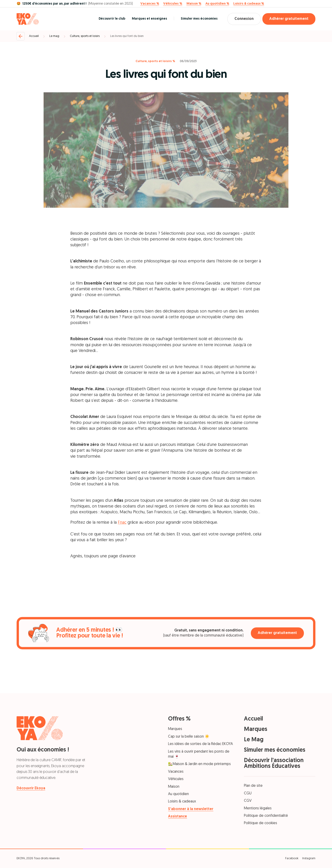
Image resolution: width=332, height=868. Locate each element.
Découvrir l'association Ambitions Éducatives (274, 763)
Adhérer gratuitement (289, 19)
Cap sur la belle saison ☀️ (189, 737)
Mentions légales (258, 808)
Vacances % (150, 4)
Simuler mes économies (199, 19)
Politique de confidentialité (266, 816)
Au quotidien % (217, 4)
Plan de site (253, 786)
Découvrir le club (112, 19)
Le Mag (254, 740)
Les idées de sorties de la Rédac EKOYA (200, 744)
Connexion (244, 19)
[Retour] (21, 36)
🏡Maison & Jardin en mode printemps (199, 764)
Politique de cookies (261, 823)
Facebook (292, 858)
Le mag (54, 36)
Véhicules (176, 779)
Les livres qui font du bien (127, 36)
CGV (248, 801)
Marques (175, 729)
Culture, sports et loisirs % (155, 61)
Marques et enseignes (150, 19)
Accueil (34, 36)
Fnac (122, 523)
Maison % (194, 4)
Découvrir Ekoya (31, 788)
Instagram (309, 858)
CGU (248, 793)
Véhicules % (173, 4)
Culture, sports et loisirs (85, 36)
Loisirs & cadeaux (182, 802)
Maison (174, 787)
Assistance (178, 817)
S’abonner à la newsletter (191, 809)
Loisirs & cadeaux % (249, 4)
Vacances (176, 772)
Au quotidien (178, 794)
